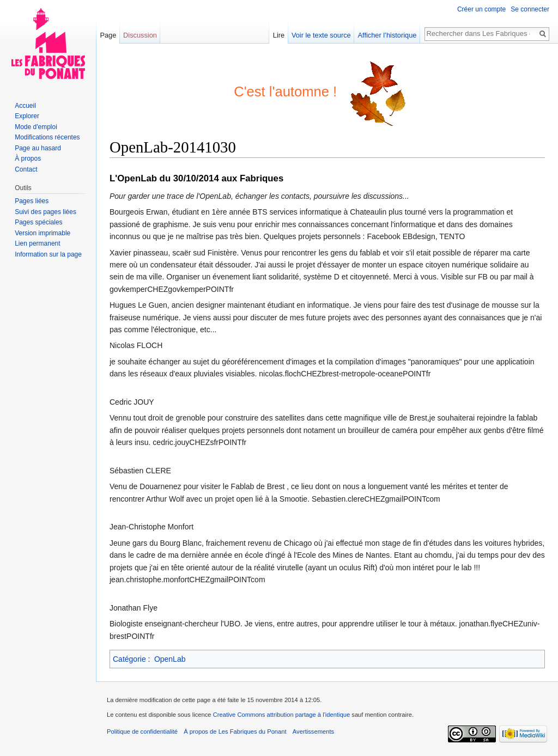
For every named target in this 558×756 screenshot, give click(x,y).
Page (108, 35)
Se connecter (530, 9)
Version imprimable (43, 233)
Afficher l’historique (387, 35)
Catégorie (129, 659)
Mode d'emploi (36, 127)
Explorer (27, 116)
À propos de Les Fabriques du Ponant (235, 731)
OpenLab (170, 659)
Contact (26, 169)
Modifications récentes (47, 137)
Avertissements (313, 731)
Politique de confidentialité (142, 731)
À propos (28, 158)
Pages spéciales (38, 222)
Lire (279, 35)
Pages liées (32, 201)
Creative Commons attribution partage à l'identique (282, 715)
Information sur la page (48, 254)
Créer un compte (481, 9)
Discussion (140, 35)
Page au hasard (38, 148)
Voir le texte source (321, 35)
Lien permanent (37, 243)
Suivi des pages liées (46, 212)
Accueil (25, 106)
